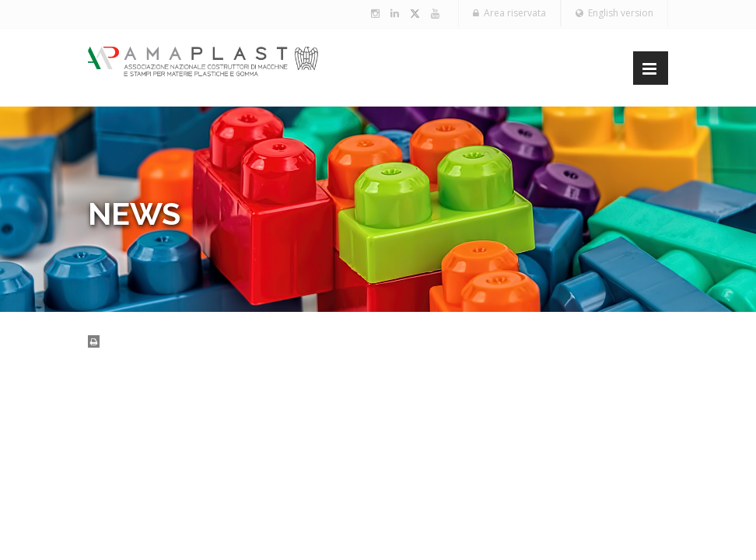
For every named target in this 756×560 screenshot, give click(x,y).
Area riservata (509, 13)
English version (614, 13)
